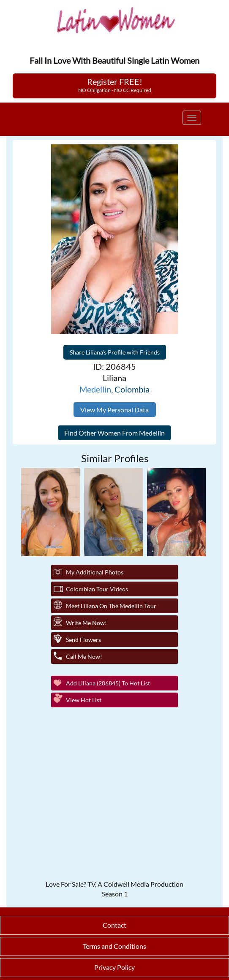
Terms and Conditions (114, 946)
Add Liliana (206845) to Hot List (108, 683)
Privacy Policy (114, 967)
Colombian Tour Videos (97, 589)
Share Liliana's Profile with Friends (115, 352)
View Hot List (84, 700)
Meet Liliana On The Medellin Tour (111, 606)
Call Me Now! (84, 656)
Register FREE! (115, 85)
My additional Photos (95, 572)
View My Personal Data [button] (114, 410)
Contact (114, 925)
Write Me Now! (86, 623)
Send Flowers (83, 640)
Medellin (95, 389)
